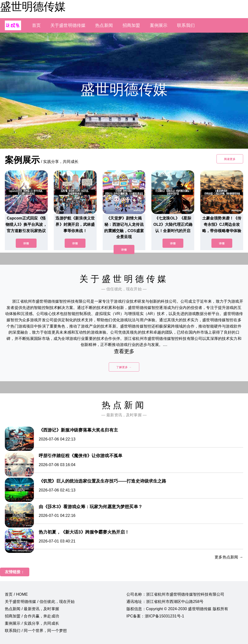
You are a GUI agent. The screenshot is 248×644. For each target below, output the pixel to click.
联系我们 (186, 25)
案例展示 (159, 25)
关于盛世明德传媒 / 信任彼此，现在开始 (40, 602)
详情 (26, 243)
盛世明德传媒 (33, 7)
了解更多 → (124, 367)
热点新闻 (104, 25)
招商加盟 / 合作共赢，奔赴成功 (32, 616)
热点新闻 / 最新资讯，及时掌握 (32, 609)
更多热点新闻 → (229, 557)
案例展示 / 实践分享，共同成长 (32, 623)
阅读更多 (230, 159)
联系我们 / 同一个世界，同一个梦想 (36, 631)
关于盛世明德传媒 (68, 25)
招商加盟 (131, 25)
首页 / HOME (16, 594)
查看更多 (124, 351)
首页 (36, 25)
